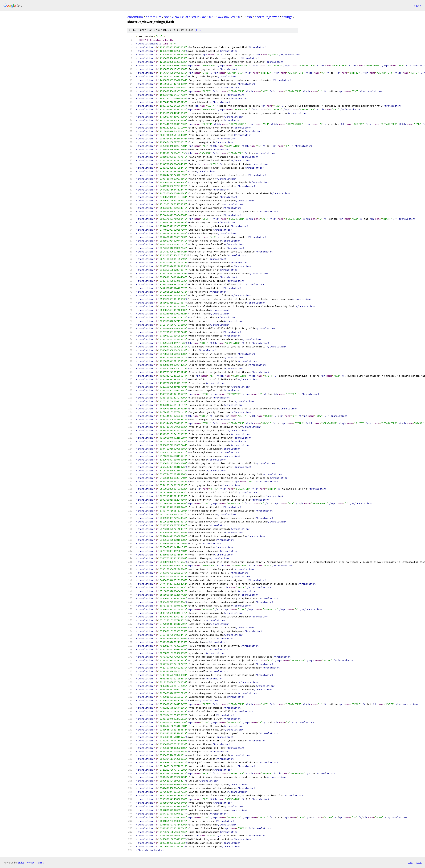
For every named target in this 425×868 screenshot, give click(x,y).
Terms (40, 863)
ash (249, 17)
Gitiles (21, 863)
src (166, 17)
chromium (135, 17)
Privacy (30, 863)
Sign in (418, 5)
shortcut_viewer (267, 17)
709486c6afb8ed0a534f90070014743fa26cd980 (206, 17)
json (419, 862)
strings (287, 17)
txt (410, 862)
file (199, 30)
